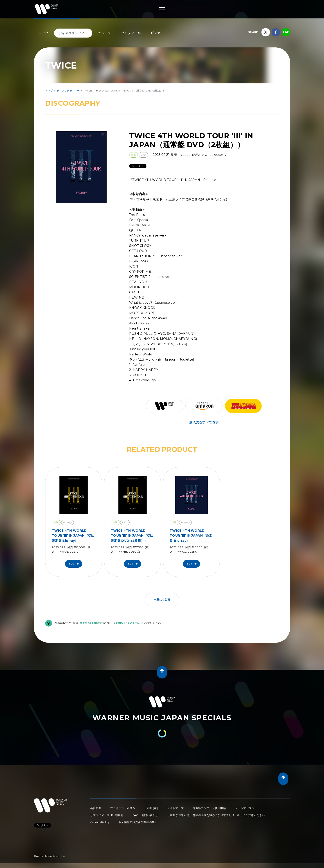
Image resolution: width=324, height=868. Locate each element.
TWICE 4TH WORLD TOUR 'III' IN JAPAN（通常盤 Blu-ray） (191, 536)
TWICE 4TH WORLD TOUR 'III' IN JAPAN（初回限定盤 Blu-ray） (73, 536)
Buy (75, 564)
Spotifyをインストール (126, 623)
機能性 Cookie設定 (91, 623)
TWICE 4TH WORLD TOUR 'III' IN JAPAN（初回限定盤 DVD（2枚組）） (132, 536)
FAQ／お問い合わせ (145, 815)
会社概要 (96, 808)
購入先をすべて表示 (204, 422)
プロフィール (131, 33)
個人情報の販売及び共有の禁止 (138, 822)
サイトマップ (175, 808)
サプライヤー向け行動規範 (107, 815)
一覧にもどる (162, 599)
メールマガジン (245, 808)
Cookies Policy (100, 822)
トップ (43, 33)
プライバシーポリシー (124, 808)
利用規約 (152, 808)
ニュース (104, 33)
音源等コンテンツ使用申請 (209, 808)
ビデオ (156, 33)
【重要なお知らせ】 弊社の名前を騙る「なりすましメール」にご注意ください (216, 815)
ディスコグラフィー (73, 33)
